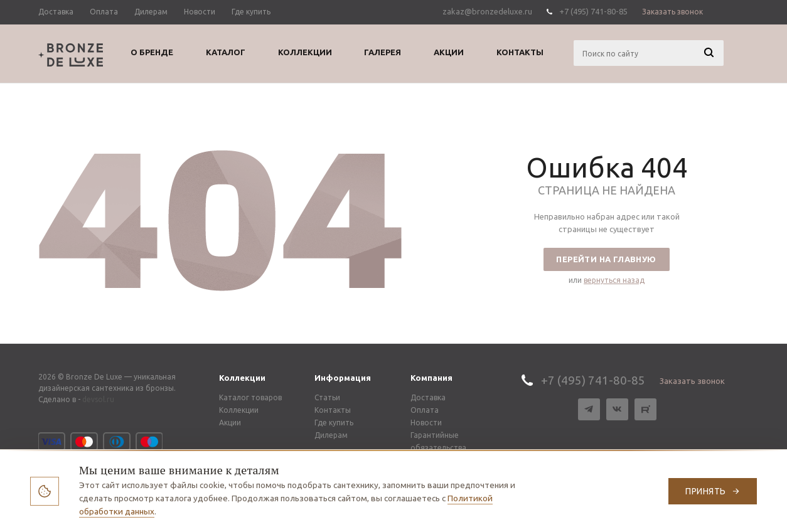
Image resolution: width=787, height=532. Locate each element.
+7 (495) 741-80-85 (593, 11)
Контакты (333, 410)
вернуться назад (614, 280)
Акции (230, 423)
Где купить (334, 423)
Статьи (327, 397)
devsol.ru (98, 399)
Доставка (428, 397)
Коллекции (242, 378)
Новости (426, 423)
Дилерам (331, 435)
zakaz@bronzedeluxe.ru (487, 11)
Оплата (425, 410)
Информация (343, 378)
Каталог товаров (250, 397)
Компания (431, 378)
